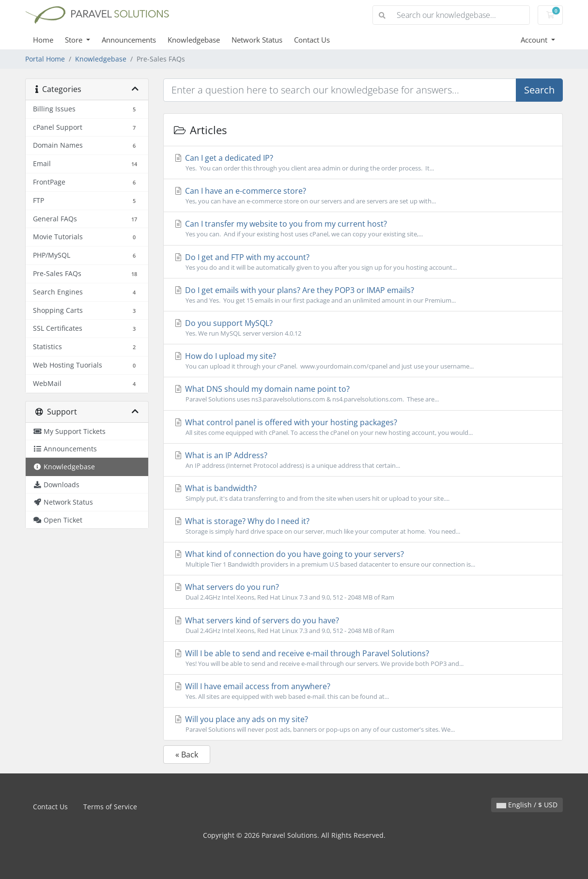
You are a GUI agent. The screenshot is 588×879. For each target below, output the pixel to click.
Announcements (129, 40)
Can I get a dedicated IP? (363, 163)
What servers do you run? (363, 592)
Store (75, 40)
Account (535, 40)
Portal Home (45, 59)
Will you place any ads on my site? (363, 724)
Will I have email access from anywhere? (363, 691)
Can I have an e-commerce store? (363, 196)
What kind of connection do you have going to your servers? (363, 559)
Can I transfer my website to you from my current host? (363, 229)
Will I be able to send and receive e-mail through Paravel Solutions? (363, 658)
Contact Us (312, 40)
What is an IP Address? (363, 460)
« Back (187, 755)
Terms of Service (110, 807)
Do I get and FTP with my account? (363, 262)
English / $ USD (527, 805)
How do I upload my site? (363, 361)
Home (43, 40)
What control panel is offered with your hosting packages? (363, 427)
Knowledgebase (194, 40)
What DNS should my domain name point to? (363, 394)
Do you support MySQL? (363, 328)
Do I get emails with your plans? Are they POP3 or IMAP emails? (363, 295)
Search (539, 90)
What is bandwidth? (363, 493)
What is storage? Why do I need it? (363, 526)
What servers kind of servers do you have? (363, 625)
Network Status (257, 40)
